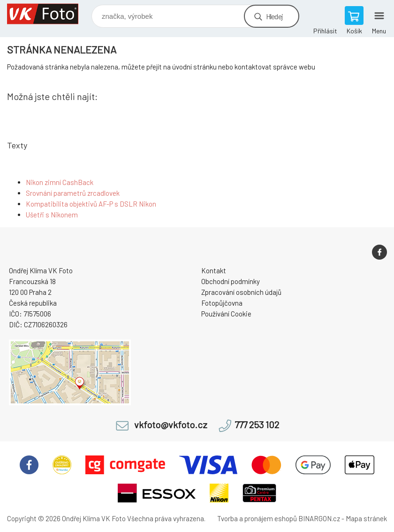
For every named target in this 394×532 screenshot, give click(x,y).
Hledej (274, 16)
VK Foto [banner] (49, 14)
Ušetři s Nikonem (52, 215)
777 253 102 (257, 425)
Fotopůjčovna (222, 303)
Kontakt (214, 270)
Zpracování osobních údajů (241, 292)
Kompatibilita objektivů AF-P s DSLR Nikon (91, 204)
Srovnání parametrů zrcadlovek (73, 193)
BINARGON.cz (319, 518)
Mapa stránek (366, 518)
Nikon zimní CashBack (60, 182)
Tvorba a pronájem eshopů (257, 518)
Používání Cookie (226, 314)
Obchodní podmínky (231, 281)
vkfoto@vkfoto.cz (171, 425)
